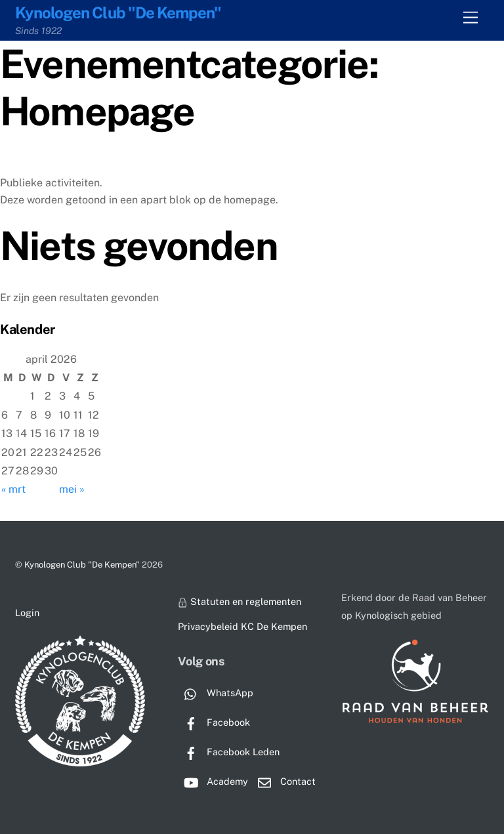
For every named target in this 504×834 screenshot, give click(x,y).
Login (27, 613)
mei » (72, 489)
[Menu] (471, 18)
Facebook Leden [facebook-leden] (229, 752)
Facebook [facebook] (214, 722)
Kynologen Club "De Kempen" (82, 565)
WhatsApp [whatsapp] (216, 693)
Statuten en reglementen (239, 601)
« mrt (13, 489)
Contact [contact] (283, 781)
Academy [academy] (213, 781)
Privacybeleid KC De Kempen (242, 626)
